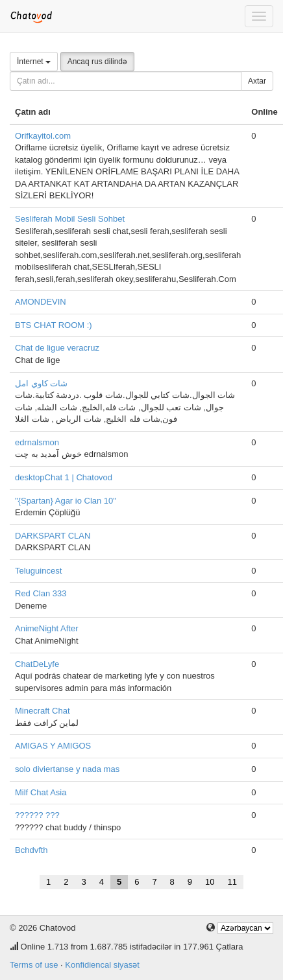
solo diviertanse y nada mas (67, 769)
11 (232, 882)
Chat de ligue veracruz (57, 348)
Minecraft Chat (43, 711)
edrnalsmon (37, 442)
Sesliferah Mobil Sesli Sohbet (70, 219)
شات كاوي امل (41, 383)
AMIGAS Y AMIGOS (53, 746)
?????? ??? (37, 815)
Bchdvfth (31, 850)
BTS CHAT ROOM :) (54, 325)
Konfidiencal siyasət (102, 965)
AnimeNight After (47, 628)
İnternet (34, 62)
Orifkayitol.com (43, 136)
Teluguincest (38, 571)
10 (210, 882)
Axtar (257, 81)
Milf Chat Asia (41, 792)
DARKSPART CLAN (53, 536)
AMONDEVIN (41, 302)
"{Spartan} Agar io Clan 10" (66, 501)
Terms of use (34, 965)
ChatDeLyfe (37, 664)
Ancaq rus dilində (97, 62)
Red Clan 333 (41, 593)
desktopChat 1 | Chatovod (64, 477)
